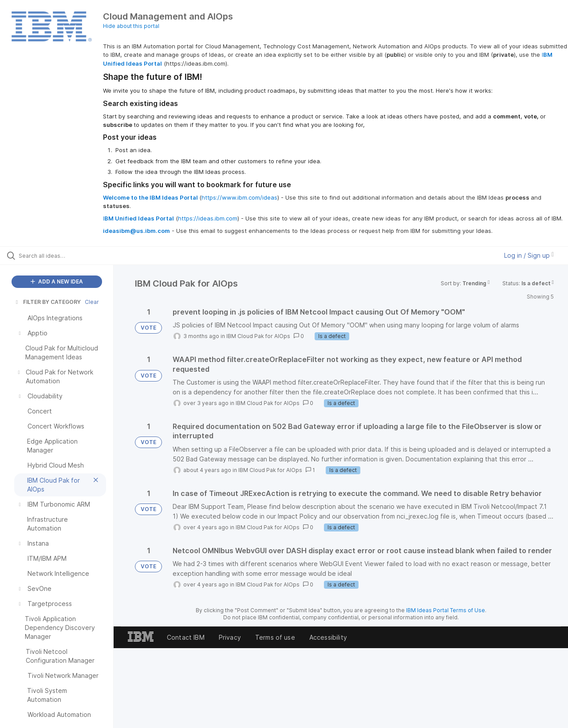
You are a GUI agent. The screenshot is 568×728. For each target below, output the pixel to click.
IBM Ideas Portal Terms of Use (446, 610)
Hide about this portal (131, 26)
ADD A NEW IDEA (57, 281)
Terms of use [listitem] (275, 637)
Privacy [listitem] (230, 637)
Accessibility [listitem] (328, 637)
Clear (92, 302)
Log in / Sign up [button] (529, 255)
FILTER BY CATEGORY (47, 302)
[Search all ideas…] (68, 256)
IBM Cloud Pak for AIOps (258, 336)
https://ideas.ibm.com (208, 218)
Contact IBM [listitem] (186, 637)
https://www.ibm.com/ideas (239, 197)
